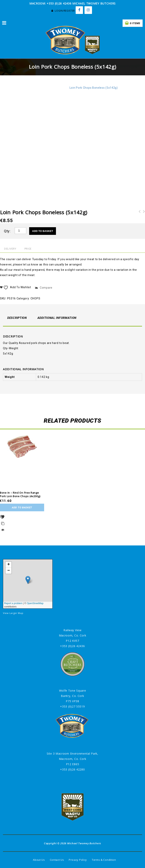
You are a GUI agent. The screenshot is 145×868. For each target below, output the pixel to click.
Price (28, 249)
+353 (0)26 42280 (72, 769)
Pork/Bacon (46, 88)
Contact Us (57, 860)
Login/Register (63, 11)
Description (17, 318)
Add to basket (43, 231)
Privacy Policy (78, 860)
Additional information (57, 318)
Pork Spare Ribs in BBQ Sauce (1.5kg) (143, 217)
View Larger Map (13, 613)
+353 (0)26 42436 (72, 646)
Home (31, 88)
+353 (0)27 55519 (72, 706)
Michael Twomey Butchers (84, 843)
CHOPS (62, 88)
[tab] (17, 318)
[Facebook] (79, 10)
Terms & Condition (104, 860)
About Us (39, 860)
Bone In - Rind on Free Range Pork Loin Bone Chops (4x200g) (138, 217)
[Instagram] (88, 10)
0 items (135, 23)
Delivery (10, 249)
